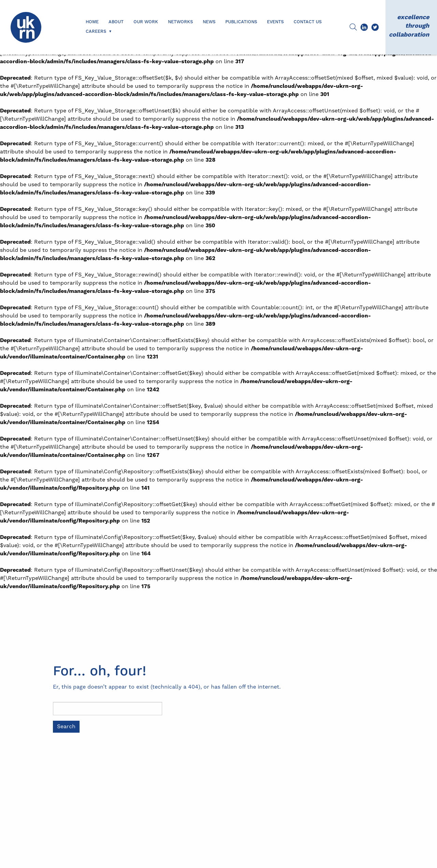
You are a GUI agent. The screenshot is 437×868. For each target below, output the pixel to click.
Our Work (146, 22)
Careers (96, 31)
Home (92, 22)
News (209, 22)
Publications (241, 22)
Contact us (308, 22)
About (116, 22)
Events (275, 22)
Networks (180, 22)
